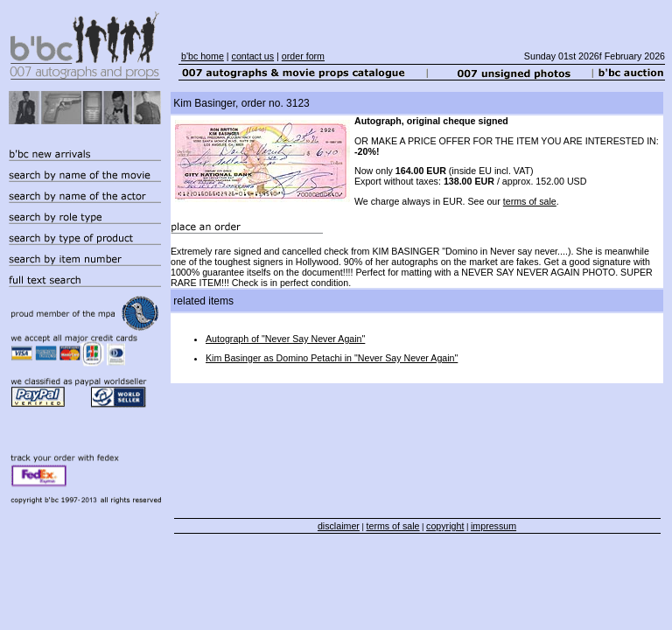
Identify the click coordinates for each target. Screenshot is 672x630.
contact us (253, 56)
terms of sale (530, 201)
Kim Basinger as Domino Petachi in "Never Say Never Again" (332, 358)
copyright (445, 526)
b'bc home (203, 56)
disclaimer (339, 526)
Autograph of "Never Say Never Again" (285, 339)
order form (303, 56)
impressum (493, 526)
